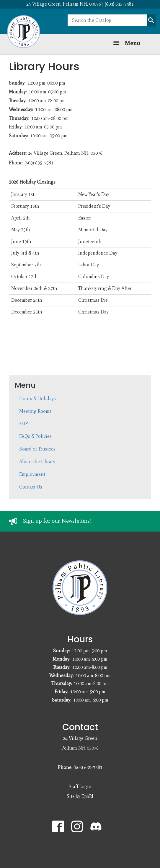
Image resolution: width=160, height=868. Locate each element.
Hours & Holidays (37, 398)
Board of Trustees (37, 449)
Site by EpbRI (80, 796)
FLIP (24, 424)
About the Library (37, 462)
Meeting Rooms (35, 411)
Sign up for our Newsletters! (57, 521)
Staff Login (80, 787)
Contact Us (31, 487)
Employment (32, 474)
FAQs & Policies (35, 436)
